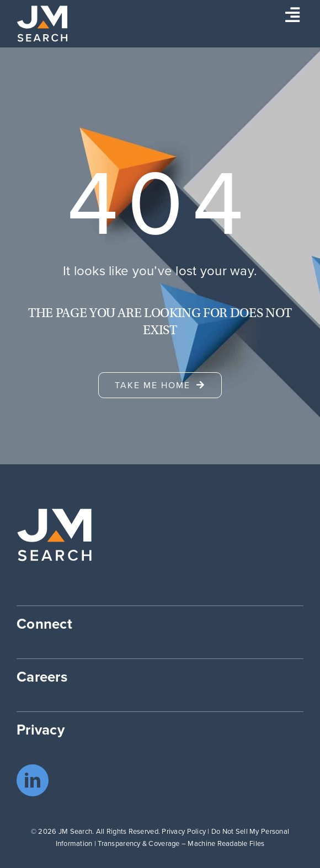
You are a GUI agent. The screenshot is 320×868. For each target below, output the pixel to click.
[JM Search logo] (42, 10)
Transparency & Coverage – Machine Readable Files (181, 843)
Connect (44, 624)
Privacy (41, 730)
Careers (42, 677)
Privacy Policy (184, 831)
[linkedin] (33, 780)
